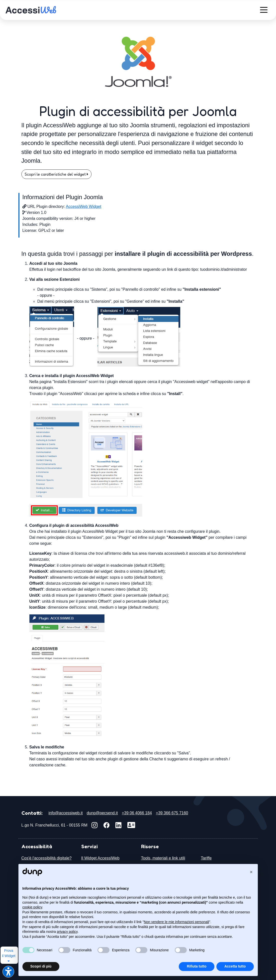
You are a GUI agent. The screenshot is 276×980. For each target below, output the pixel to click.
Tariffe (206, 858)
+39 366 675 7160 (172, 813)
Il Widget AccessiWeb (100, 858)
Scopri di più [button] (41, 966)
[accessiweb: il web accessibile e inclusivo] (31, 9)
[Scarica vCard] (131, 825)
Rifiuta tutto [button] (197, 966)
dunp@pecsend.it (102, 813)
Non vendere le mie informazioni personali (176, 922)
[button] (251, 872)
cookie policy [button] (32, 907)
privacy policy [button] (67, 932)
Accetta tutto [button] (235, 966)
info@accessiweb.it (66, 813)
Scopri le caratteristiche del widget (56, 174)
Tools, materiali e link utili (163, 858)
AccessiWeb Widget (84, 207)
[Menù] (264, 9)
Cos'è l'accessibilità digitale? (47, 858)
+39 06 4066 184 (137, 813)
